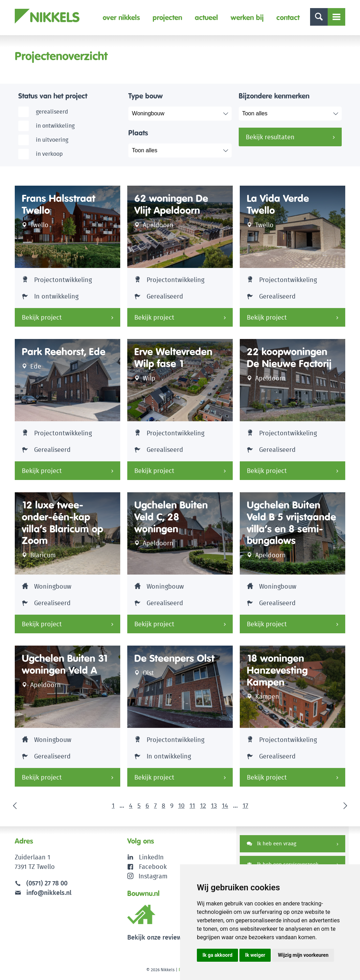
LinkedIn (151, 857)
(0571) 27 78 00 (47, 883)
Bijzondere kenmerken (274, 96)
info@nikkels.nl (43, 893)
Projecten (167, 17)
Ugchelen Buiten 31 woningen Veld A (65, 664)
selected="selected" (185, 114)
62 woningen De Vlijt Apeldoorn (171, 204)
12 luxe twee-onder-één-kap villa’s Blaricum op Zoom (62, 523)
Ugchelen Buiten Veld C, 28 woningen (171, 517)
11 (192, 805)
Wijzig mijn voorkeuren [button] (303, 955)
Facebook (153, 867)
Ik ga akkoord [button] (217, 955)
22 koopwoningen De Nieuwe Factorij (289, 358)
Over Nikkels (121, 17)
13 (214, 805)
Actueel (206, 17)
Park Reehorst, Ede (64, 352)
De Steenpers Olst (174, 658)
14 (225, 805)
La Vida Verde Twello (278, 204)
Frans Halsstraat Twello (59, 204)
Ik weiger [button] (255, 955)
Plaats (138, 133)
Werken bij (247, 17)
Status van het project (53, 96)
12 (203, 805)
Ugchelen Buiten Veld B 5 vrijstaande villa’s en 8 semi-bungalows (291, 523)
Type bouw (146, 96)
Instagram (147, 876)
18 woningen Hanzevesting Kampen (277, 670)
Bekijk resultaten (270, 137)
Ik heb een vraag (272, 843)
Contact (288, 17)
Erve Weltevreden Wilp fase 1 (173, 358)
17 (245, 805)
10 (181, 805)
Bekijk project (42, 317)
